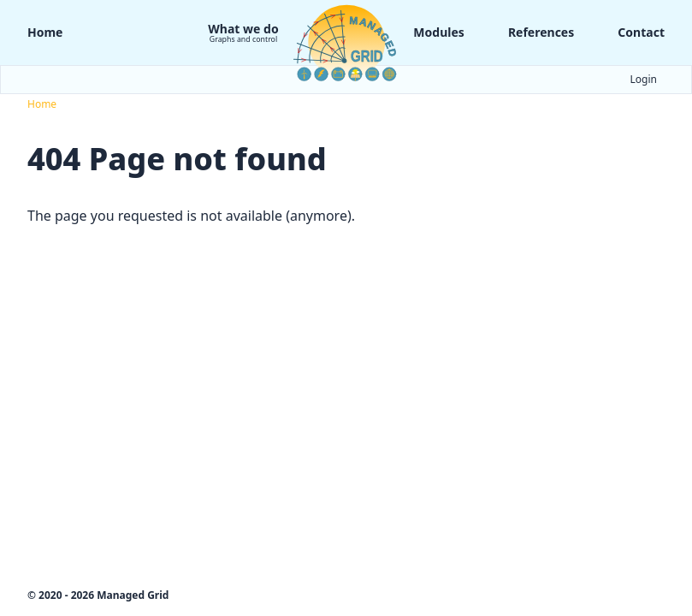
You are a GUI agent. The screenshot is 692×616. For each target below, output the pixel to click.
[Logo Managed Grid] (346, 42)
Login (644, 80)
